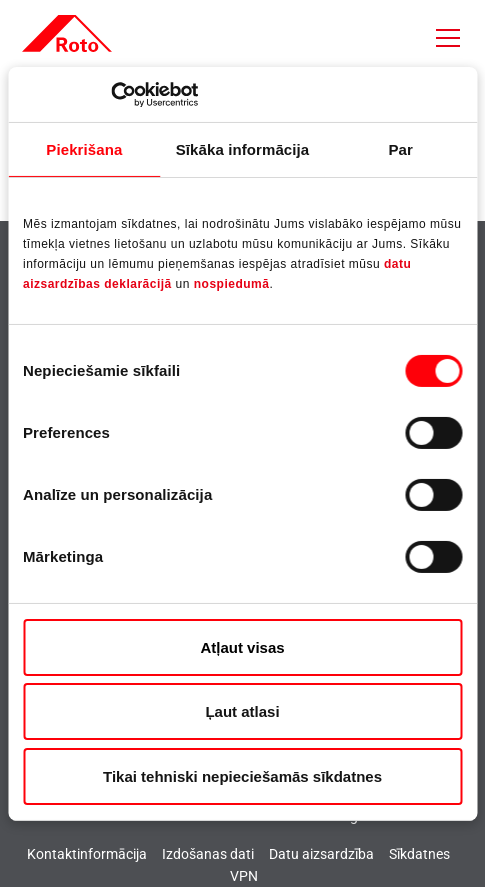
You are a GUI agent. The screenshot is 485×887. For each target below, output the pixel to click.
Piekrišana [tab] (84, 149)
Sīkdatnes (419, 854)
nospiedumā (232, 284)
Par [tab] (400, 149)
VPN (244, 876)
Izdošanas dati (208, 854)
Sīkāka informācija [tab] (243, 149)
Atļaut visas (242, 647)
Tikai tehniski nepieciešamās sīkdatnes (242, 776)
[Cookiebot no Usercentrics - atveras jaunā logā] (110, 94)
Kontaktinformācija (87, 854)
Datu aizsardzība (321, 854)
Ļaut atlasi (242, 711)
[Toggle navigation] (448, 38)
